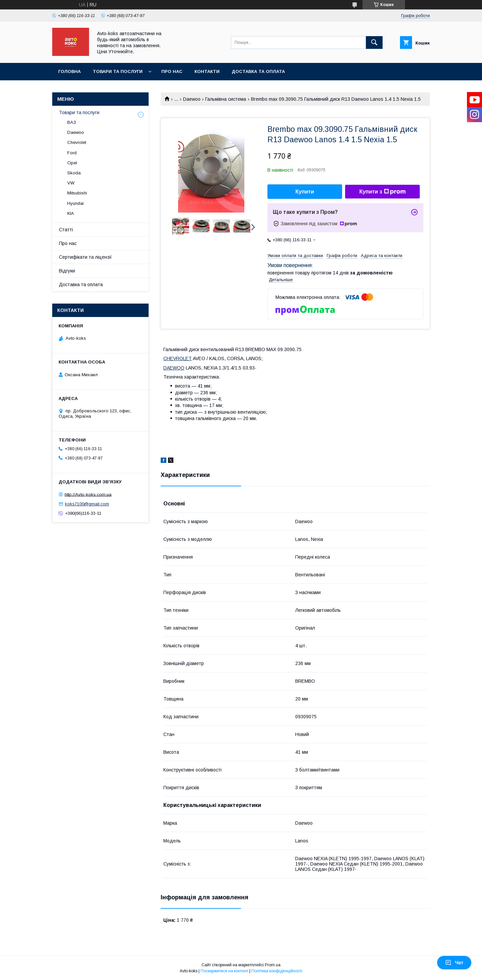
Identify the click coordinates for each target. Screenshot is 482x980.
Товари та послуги (118, 71)
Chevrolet (77, 142)
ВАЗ (72, 122)
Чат (454, 963)
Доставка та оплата (258, 71)
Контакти (207, 71)
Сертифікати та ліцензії (85, 257)
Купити (305, 192)
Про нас (172, 71)
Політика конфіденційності (277, 971)
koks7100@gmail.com (87, 504)
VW (71, 183)
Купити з (382, 192)
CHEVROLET (178, 358)
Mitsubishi (77, 193)
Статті (66, 230)
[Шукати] (374, 43)
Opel (72, 163)
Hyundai (75, 203)
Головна (69, 71)
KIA (71, 213)
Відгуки (67, 271)
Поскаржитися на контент (224, 971)
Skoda (74, 173)
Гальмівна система (226, 99)
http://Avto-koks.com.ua (88, 494)
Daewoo (192, 99)
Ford (72, 153)
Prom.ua (273, 965)
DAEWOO (174, 368)
